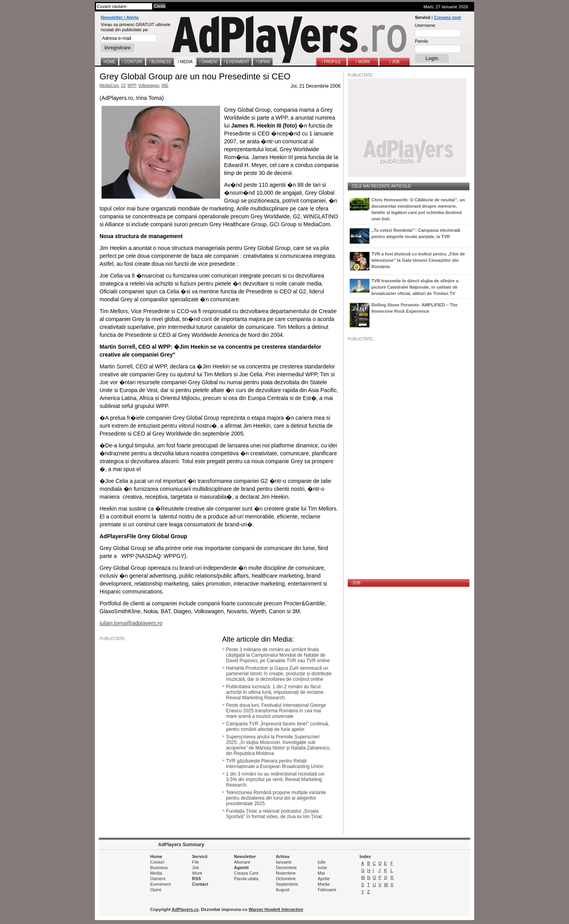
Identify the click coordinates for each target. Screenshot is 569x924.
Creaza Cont (246, 873)
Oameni (158, 879)
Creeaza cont (447, 17)
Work (197, 873)
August (283, 890)
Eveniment (160, 884)
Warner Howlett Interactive (276, 909)
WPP (132, 85)
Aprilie (324, 879)
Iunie (322, 868)
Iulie (322, 862)
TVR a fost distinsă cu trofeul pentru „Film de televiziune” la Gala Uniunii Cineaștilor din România (418, 260)
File (196, 862)
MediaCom (109, 85)
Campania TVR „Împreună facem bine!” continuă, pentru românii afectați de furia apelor (278, 727)
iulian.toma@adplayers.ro (131, 623)
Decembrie (286, 868)
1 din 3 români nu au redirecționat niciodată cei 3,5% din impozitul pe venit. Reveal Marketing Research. (275, 779)
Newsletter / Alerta (120, 17)
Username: (426, 25)
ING (165, 85)
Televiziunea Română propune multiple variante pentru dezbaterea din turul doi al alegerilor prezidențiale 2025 (276, 798)
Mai (321, 873)
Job (196, 868)
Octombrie (286, 879)
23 (123, 85)
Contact (200, 884)
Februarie (327, 890)
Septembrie (287, 884)
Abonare (242, 862)
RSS (197, 879)
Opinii (156, 890)
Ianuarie (284, 862)
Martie (324, 884)
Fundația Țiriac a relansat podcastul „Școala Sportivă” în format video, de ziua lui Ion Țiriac (274, 814)
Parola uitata (246, 879)
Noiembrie (286, 873)
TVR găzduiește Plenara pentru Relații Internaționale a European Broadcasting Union (275, 764)
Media (156, 873)
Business (159, 868)
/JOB (356, 583)
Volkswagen (149, 85)
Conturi (157, 862)
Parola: (422, 41)
